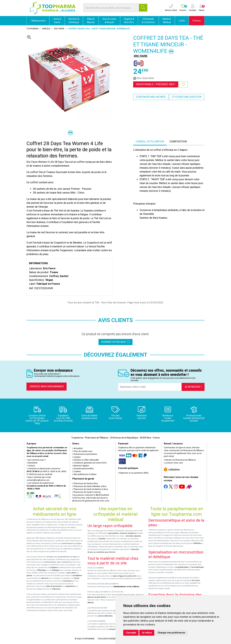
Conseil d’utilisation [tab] (150, 142)
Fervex (77, 578)
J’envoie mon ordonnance (47, 386)
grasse (29, 576)
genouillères (113, 533)
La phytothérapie (182, 567)
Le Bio (182, 21)
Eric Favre (196, 580)
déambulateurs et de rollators (126, 587)
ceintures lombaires (128, 533)
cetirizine (44, 578)
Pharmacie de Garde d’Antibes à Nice (89, 486)
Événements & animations (85, 454)
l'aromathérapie (197, 567)
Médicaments (38, 21)
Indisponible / (156, 84)
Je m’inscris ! (193, 387)
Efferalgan (42, 570)
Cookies (77, 471)
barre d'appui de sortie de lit (125, 576)
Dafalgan (56, 570)
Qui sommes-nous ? (36, 460)
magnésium (70, 586)
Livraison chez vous (173, 463)
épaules (138, 536)
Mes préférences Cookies (84, 474)
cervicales (130, 536)
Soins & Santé (57, 21)
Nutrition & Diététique (74, 21)
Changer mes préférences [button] (171, 633)
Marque (46, 29)
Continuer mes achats (151, 97)
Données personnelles (83, 469)
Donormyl (67, 581)
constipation (77, 576)
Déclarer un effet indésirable (86, 460)
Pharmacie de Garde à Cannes (87, 492)
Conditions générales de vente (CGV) (89, 463)
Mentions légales (81, 466)
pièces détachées (105, 616)
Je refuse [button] (147, 633)
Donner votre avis (116, 342)
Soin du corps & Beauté (109, 21)
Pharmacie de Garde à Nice (85, 483)
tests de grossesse (54, 586)
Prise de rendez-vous (82, 451)
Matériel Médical (167, 21)
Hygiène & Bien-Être (129, 21)
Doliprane (54, 568)
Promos (197, 21)
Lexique (76, 457)
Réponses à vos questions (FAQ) (133, 473)
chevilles (102, 539)
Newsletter (32, 463)
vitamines (56, 589)
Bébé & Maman (91, 21)
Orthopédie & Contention (148, 21)
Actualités (78, 448)
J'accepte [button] (131, 633)
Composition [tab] (178, 142)
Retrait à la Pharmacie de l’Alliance (180, 460)
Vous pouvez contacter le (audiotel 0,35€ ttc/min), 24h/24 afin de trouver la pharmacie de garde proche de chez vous (91, 498)
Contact (31, 466)
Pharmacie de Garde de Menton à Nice (90, 489)
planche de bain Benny (97, 597)
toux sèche (72, 573)
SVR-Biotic (197, 543)
